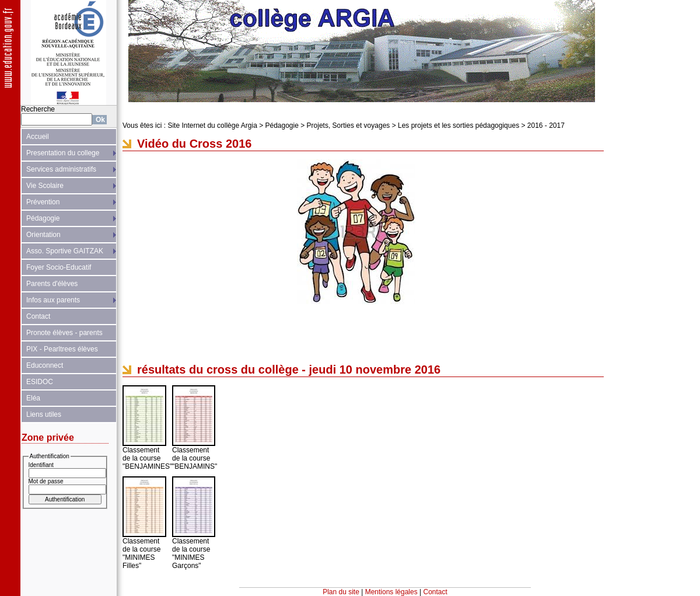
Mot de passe (46, 481)
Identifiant (41, 465)
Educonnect (45, 365)
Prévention (43, 202)
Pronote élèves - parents (64, 333)
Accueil (38, 137)
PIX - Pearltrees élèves (62, 349)
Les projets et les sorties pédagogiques (459, 126)
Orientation (43, 235)
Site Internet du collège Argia (212, 126)
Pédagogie (43, 218)
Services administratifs (61, 169)
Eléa (33, 398)
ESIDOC (40, 382)
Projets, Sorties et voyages (349, 126)
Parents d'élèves (52, 284)
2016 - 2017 (546, 126)
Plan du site (341, 592)
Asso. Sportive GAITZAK (65, 251)
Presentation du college (63, 153)
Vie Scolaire (45, 186)
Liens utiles (44, 414)
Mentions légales (391, 592)
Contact (38, 316)
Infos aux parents (53, 300)
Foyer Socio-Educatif (59, 267)
